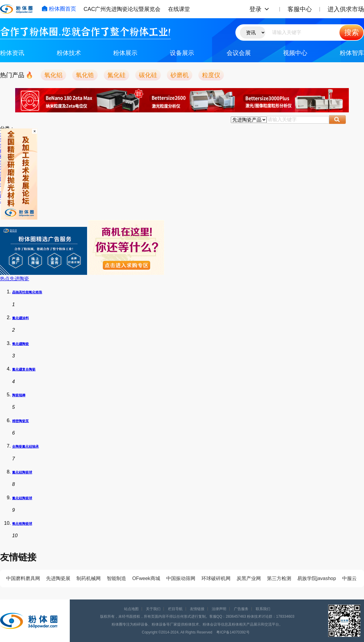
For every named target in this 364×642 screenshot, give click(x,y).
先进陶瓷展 (58, 578)
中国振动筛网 (181, 578)
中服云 (349, 578)
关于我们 (153, 609)
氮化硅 (116, 75)
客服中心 (300, 9)
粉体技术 (69, 53)
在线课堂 (179, 9)
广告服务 (241, 609)
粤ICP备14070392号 (233, 632)
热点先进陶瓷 (15, 279)
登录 (255, 9)
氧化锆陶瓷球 (22, 524)
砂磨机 (180, 75)
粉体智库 (352, 53)
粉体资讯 (12, 53)
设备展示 (182, 53)
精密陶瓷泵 (20, 421)
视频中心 (295, 53)
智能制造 (116, 578)
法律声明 (219, 609)
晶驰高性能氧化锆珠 (27, 292)
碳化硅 (148, 75)
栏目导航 (175, 609)
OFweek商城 (146, 578)
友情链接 (197, 609)
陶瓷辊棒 (19, 395)
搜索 (352, 32)
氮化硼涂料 (20, 318)
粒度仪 (211, 75)
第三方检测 (279, 578)
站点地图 (131, 609)
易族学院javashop (317, 578)
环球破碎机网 (216, 578)
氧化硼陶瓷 (20, 344)
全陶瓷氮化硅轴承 (25, 446)
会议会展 (239, 53)
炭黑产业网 (249, 578)
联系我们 (263, 609)
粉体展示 (125, 53)
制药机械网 (89, 578)
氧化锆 (85, 75)
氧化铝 (53, 75)
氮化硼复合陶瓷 (24, 369)
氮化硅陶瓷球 (22, 472)
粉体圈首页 (59, 9)
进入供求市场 (346, 9)
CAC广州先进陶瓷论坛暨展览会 (122, 9)
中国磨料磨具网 (23, 578)
